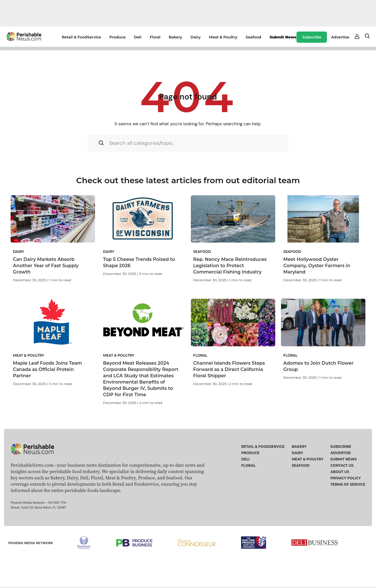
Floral (155, 37)
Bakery (176, 37)
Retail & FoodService (81, 37)
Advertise (340, 37)
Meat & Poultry (223, 37)
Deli (138, 37)
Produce (117, 37)
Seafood (253, 37)
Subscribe (312, 37)
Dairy (196, 37)
